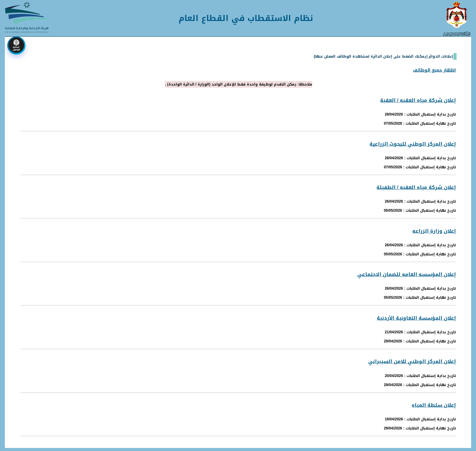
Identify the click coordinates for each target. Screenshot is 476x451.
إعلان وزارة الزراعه (434, 231)
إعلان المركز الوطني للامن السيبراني (412, 361)
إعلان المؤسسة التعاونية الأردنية (416, 318)
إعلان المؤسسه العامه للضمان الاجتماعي (407, 274)
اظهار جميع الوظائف (434, 70)
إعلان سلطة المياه (434, 405)
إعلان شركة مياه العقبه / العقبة (418, 100)
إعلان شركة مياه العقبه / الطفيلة (416, 187)
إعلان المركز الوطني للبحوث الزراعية (413, 144)
